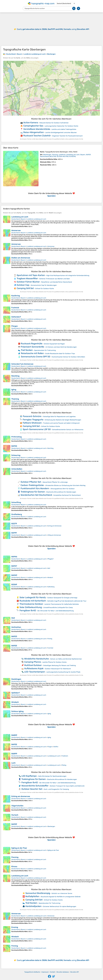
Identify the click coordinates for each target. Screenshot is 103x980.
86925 (14, 646)
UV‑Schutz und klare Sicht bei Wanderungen (61, 347)
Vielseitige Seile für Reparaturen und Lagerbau (59, 417)
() (66, 156)
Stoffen (56, 747)
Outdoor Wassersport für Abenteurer (58, 669)
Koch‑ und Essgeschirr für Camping (56, 789)
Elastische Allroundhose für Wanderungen (61, 492)
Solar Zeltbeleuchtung (31, 607)
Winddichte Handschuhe (37, 659)
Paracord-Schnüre (32, 416)
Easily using (53, 29)
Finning (50, 639)
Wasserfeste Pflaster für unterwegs (55, 482)
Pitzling (64, 765)
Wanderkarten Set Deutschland (36, 495)
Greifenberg (17, 514)
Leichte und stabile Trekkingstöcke (64, 129)
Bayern (23, 219)
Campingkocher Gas (33, 126)
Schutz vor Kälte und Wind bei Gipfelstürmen (66, 659)
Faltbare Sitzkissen (32, 423)
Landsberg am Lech (20, 217)
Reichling (15, 376)
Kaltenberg (51, 587)
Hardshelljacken (33, 906)
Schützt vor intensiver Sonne (62, 893)
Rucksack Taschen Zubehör (37, 136)
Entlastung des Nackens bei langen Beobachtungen (63, 420)
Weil (49, 568)
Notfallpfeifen (32, 896)
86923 (14, 636)
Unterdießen (17, 469)
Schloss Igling (17, 711)
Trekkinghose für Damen (33, 492)
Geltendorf (16, 317)
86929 (14, 824)
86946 (14, 557)
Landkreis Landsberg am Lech (37, 219)
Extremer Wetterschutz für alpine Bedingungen (60, 906)
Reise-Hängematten (34, 132)
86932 (14, 744)
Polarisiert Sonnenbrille (32, 347)
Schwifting (16, 502)
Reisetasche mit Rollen (32, 353)
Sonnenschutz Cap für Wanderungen (44, 285)
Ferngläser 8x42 (28, 610)
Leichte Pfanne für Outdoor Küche (54, 662)
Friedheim (65, 756)
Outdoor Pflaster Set (31, 482)
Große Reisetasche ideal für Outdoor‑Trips (60, 354)
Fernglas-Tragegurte (33, 420)
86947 (14, 566)
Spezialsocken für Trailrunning (45, 350)
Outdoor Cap (23, 285)
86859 (14, 735)
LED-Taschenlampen (35, 672)
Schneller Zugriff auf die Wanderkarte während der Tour (67, 601)
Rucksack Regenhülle (32, 344)
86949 (14, 575)
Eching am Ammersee (54, 526)
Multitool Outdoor (33, 665)
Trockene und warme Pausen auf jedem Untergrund (61, 423)
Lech (13, 763)
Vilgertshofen (17, 806)
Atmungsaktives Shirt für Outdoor (63, 489)
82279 (14, 524)
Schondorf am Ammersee (22, 364)
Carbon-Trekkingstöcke (32, 485)
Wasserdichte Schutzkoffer (35, 786)
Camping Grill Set (25, 288)
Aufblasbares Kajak (34, 668)
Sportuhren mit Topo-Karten (31, 275)
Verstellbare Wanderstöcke (37, 129)
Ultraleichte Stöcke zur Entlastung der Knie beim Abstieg (65, 485)
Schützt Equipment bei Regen (54, 344)
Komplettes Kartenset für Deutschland (67, 495)
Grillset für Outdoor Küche (45, 289)
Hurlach (15, 815)
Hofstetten (16, 627)
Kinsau (14, 866)
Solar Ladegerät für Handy (33, 597)
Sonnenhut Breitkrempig (38, 893)
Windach (50, 578)
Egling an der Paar (19, 848)
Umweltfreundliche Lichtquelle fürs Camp (58, 607)
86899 (14, 754)
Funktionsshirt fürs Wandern (35, 488)
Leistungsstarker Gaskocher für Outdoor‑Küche (61, 126)
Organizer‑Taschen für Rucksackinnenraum (67, 136)
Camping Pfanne (33, 662)
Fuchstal (15, 308)
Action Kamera (31, 123)
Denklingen (16, 679)
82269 (14, 584)
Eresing (15, 927)
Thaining (15, 399)
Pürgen (15, 326)
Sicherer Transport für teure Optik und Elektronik (67, 786)
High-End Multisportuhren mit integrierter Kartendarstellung (68, 275)
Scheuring (16, 455)
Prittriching (16, 437)
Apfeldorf (15, 693)
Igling (14, 390)
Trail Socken (27, 350)
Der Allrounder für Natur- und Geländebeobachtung (56, 611)
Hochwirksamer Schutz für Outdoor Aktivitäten (68, 357)
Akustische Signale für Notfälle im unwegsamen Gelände (61, 897)
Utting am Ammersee (54, 535)
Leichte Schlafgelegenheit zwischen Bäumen (61, 133)
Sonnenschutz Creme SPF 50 (36, 357)
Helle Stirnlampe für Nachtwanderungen (52, 776)
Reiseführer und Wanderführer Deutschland (57, 282)
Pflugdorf (50, 559)
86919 (14, 533)
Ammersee (16, 230)
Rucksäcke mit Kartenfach (33, 601)
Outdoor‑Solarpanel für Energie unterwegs (62, 598)
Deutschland (15, 219)
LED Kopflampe (29, 776)
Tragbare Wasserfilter (27, 278)
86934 (14, 446)
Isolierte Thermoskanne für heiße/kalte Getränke (62, 604)
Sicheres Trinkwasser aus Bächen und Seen (55, 279)
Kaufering (16, 296)
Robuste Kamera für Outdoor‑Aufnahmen (54, 123)
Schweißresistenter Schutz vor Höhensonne (68, 430)
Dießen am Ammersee (21, 258)
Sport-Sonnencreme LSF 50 (37, 429)
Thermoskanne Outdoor (31, 604)
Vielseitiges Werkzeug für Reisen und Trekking (59, 665)
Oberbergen (51, 826)
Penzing (15, 857)
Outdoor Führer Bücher (28, 282)
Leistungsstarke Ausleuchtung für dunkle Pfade (63, 672)
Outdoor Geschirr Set (32, 789)
